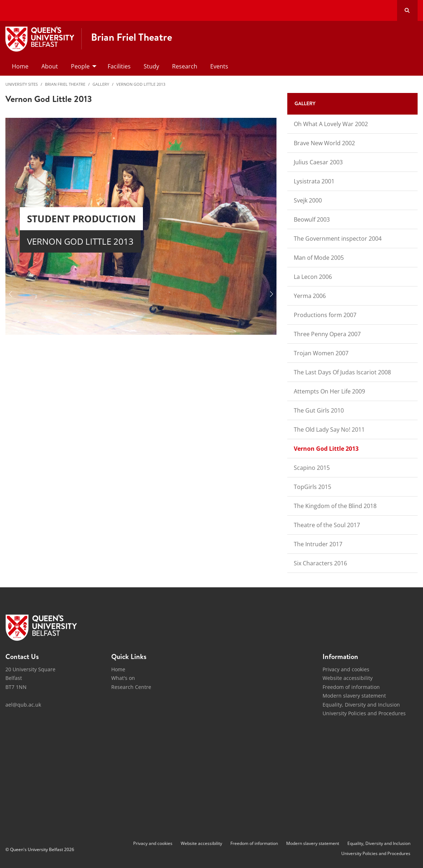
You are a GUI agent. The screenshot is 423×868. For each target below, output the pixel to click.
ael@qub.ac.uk (23, 705)
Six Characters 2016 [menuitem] (320, 563)
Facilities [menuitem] (119, 66)
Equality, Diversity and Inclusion (361, 705)
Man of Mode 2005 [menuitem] (319, 258)
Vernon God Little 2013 (141, 84)
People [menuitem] (80, 66)
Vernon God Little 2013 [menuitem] (326, 449)
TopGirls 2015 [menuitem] (312, 487)
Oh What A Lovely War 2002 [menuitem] (331, 124)
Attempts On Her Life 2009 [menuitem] (329, 391)
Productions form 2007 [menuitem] (325, 315)
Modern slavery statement (354, 696)
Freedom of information (351, 687)
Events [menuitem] (219, 66)
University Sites (22, 84)
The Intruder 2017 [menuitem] (318, 544)
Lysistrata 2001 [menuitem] (314, 181)
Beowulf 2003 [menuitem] (312, 219)
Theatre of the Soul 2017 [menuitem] (327, 525)
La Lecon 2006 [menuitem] (313, 277)
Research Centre (131, 687)
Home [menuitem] (20, 66)
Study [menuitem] (151, 66)
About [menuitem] (50, 66)
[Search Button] (407, 10)
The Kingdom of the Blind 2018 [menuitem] (335, 506)
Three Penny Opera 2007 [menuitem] (327, 334)
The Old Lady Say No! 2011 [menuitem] (329, 429)
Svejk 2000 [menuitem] (308, 200)
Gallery (101, 84)
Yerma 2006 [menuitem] (310, 296)
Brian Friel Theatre (65, 84)
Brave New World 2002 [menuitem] (324, 143)
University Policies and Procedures (364, 713)
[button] (10, 294)
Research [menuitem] (185, 66)
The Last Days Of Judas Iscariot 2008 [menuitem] (342, 372)
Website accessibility (348, 678)
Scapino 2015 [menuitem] (312, 468)
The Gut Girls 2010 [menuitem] (319, 410)
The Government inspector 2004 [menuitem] (338, 239)
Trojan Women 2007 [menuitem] (321, 353)
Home (118, 669)
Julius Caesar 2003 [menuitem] (318, 162)
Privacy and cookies (346, 669)
